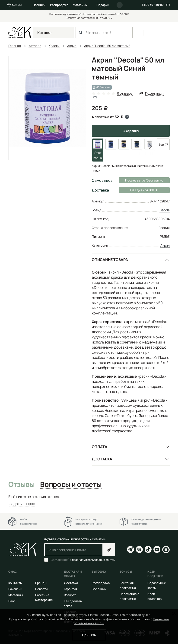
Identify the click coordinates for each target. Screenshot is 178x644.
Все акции (99, 589)
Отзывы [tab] (21, 485)
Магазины (80, 5)
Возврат (70, 595)
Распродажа (59, 5)
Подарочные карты (157, 585)
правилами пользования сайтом (94, 560)
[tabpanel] (89, 500)
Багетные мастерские (44, 597)
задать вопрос (22, 504)
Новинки (39, 5)
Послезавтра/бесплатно (144, 180)
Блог (12, 601)
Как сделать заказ (73, 603)
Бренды (41, 583)
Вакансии (15, 589)
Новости (41, 589)
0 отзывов (125, 94)
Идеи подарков (154, 596)
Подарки (103, 5)
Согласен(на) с (83, 560)
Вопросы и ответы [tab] (71, 485)
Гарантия (71, 589)
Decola (165, 210)
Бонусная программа (128, 585)
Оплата (100, 447)
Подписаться (109, 550)
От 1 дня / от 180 (138, 190)
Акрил (165, 245)
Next (147, 147)
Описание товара (110, 260)
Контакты (15, 583)
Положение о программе (129, 596)
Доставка (102, 459)
